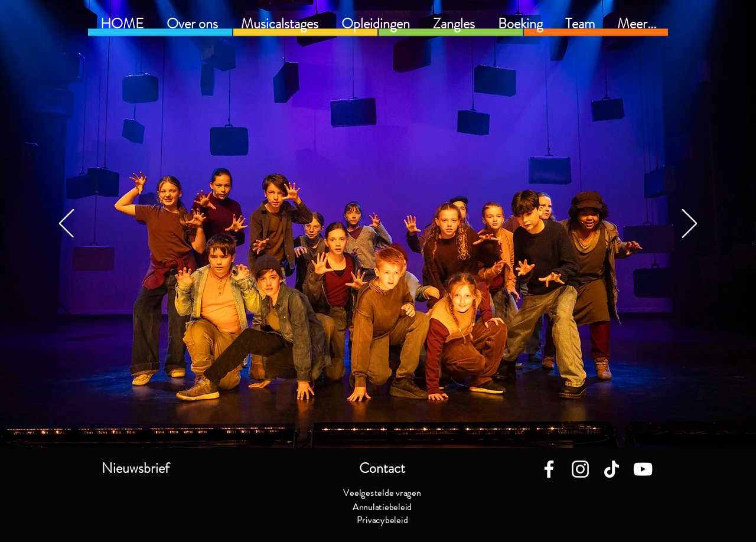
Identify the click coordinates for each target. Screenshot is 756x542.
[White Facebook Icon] (549, 469)
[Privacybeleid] (382, 520)
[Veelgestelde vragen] (382, 493)
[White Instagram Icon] (580, 469)
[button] (375, 24)
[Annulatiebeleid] (382, 507)
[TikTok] (612, 469)
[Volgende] (690, 224)
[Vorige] (66, 224)
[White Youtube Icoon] (643, 469)
